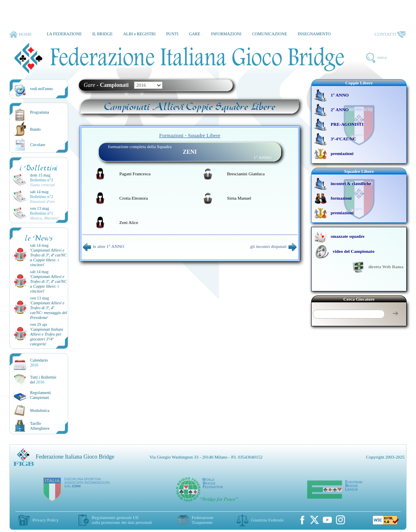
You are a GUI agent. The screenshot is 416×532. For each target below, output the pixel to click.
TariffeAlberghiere (40, 426)
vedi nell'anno (41, 89)
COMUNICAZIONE (270, 34)
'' (48, 257)
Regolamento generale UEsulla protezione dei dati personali (122, 520)
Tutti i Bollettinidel (43, 380)
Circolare (38, 145)
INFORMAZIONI (226, 34)
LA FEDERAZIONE (64, 34)
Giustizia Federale (267, 520)
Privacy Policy (45, 520)
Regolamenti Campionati (40, 395)
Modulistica (40, 410)
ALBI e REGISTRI (139, 34)
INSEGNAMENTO (314, 34)
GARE (195, 34)
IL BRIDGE (102, 34)
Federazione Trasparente (203, 520)
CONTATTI (390, 34)
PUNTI (172, 34)
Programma (40, 112)
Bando (35, 129)
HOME (21, 34)
